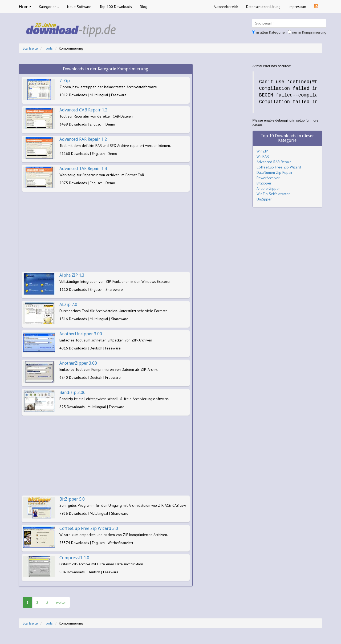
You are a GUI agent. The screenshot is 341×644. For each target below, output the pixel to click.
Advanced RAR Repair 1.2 (83, 139)
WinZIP (262, 151)
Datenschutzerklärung (263, 7)
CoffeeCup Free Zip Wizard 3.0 (89, 528)
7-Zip (65, 81)
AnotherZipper (268, 188)
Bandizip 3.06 (72, 393)
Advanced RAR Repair (274, 162)
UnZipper (264, 199)
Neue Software (79, 7)
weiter (61, 602)
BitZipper (264, 183)
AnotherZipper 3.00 (78, 363)
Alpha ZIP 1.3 (72, 275)
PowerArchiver (268, 178)
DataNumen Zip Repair (275, 172)
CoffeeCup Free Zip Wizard (279, 167)
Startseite (30, 48)
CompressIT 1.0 (74, 558)
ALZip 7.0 (68, 305)
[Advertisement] (106, 232)
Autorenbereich (226, 7)
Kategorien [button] (49, 7)
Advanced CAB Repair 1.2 (83, 110)
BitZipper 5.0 (72, 499)
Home (25, 7)
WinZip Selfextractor (273, 194)
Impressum (297, 7)
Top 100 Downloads (116, 7)
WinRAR (263, 156)
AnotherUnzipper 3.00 (81, 334)
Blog (144, 7)
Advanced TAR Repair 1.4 (83, 169)
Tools (48, 48)
